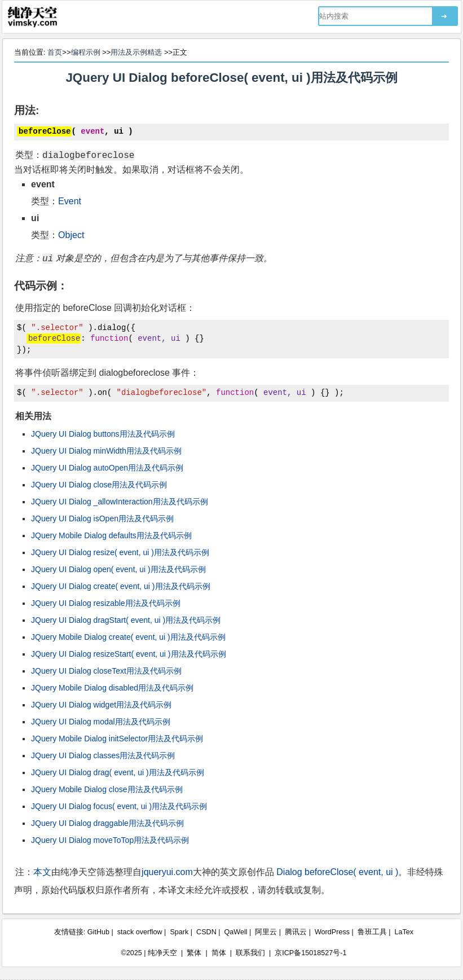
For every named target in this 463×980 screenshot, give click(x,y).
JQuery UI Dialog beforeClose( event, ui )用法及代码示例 (231, 78)
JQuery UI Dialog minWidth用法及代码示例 (106, 451)
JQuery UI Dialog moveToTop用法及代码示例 (110, 840)
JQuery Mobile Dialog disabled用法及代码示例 (112, 688)
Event (70, 201)
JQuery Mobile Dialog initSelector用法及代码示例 (117, 739)
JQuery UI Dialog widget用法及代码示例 (101, 705)
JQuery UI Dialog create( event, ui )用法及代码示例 (120, 586)
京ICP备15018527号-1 (310, 953)
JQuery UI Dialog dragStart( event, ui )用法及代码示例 (126, 620)
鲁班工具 (372, 932)
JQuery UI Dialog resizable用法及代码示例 (106, 603)
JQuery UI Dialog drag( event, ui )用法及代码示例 (118, 772)
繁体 (194, 953)
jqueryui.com (167, 872)
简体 (219, 953)
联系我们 (250, 953)
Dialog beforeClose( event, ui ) (337, 872)
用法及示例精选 (136, 52)
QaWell (236, 932)
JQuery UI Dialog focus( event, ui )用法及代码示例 (119, 806)
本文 (42, 872)
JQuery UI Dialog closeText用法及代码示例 (106, 671)
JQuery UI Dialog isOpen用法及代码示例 (102, 518)
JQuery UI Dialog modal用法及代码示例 (101, 722)
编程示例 (86, 52)
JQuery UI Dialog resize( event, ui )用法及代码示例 (120, 552)
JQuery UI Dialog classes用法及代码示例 (103, 755)
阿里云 (266, 932)
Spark (179, 932)
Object (71, 235)
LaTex (404, 932)
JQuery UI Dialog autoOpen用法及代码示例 (107, 468)
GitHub (98, 932)
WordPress (332, 932)
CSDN (206, 932)
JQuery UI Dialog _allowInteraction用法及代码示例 (120, 502)
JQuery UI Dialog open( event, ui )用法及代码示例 (118, 569)
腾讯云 (296, 932)
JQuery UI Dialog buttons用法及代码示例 (103, 434)
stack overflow (140, 932)
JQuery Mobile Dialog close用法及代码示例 (107, 789)
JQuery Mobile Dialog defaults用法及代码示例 (111, 535)
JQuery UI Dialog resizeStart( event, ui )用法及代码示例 (128, 654)
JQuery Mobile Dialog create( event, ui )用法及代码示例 (128, 637)
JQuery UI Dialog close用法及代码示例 (99, 485)
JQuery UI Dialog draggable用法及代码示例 (107, 823)
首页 (55, 52)
